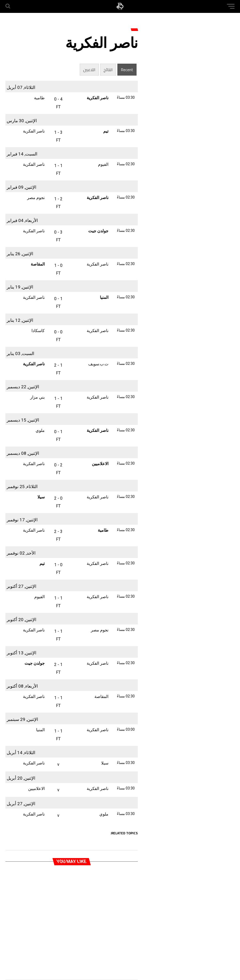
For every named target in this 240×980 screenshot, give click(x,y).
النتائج (108, 70)
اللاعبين (89, 70)
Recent (127, 70)
